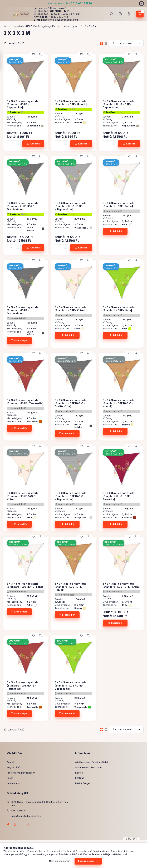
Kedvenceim (13, 783)
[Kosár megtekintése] (140, 14)
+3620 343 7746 (59, 17)
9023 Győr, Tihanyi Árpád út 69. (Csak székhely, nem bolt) (40, 804)
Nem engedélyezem (60, 861)
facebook (8, 825)
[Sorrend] (126, 43)
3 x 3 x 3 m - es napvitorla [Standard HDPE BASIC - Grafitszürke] (70, 403)
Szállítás (80, 778)
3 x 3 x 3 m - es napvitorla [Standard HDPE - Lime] (118, 309)
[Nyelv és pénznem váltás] (120, 14)
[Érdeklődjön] (115, 231)
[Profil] (129, 14)
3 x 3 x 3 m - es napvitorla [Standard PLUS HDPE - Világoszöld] (70, 685)
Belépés (11, 762)
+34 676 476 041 (70, 14)
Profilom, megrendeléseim (21, 773)
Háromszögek (70, 26)
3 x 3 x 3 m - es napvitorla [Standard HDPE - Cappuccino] (23, 104)
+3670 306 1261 (59, 11)
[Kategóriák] (7, 14)
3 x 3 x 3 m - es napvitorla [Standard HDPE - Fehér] (118, 205)
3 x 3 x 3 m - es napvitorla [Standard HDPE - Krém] (70, 309)
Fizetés (79, 773)
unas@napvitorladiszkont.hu (26, 816)
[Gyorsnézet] (40, 54)
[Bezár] (141, 3)
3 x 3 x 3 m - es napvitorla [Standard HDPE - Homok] (71, 103)
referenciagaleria (22, 825)
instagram (15, 825)
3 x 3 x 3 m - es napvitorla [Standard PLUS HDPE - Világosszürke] (70, 206)
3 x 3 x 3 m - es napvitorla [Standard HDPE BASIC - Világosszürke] (70, 496)
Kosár (10, 778)
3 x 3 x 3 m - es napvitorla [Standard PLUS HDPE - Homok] (70, 587)
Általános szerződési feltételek (92, 762)
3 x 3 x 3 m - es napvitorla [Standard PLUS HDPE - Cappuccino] (118, 104)
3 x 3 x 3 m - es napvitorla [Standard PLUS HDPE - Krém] (121, 585)
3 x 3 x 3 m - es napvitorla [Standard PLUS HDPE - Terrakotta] (23, 685)
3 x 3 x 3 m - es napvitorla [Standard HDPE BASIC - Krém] (23, 496)
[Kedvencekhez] (33, 54)
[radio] (106, 43)
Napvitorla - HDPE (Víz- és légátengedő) (34, 26)
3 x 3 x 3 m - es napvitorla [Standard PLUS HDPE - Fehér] (26, 585)
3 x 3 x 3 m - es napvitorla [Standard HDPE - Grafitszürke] (23, 310)
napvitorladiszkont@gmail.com (61, 20)
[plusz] (18, 142)
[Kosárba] (33, 144)
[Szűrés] (3, 61)
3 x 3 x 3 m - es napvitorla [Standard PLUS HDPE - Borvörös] (118, 496)
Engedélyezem (86, 861)
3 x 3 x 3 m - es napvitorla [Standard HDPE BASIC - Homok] (118, 403)
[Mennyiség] (12, 144)
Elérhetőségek (83, 783)
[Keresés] (112, 14)
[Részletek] (115, 623)
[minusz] (18, 145)
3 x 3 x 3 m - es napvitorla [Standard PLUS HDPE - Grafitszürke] (23, 206)
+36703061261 (19, 811)
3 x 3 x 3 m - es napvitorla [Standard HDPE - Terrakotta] (25, 402)
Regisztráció (14, 767)
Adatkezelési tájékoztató (88, 767)
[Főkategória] (5, 26)
